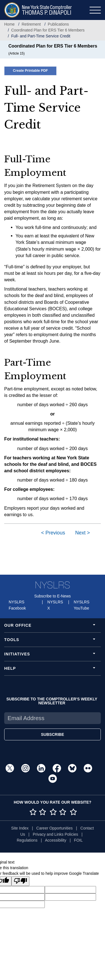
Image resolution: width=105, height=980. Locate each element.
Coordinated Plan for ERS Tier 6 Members (48, 30)
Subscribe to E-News (53, 596)
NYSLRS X (55, 605)
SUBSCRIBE (52, 734)
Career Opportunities (55, 828)
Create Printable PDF (30, 71)
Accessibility (55, 840)
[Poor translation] (20, 881)
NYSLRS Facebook (17, 605)
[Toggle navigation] (95, 10)
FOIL (78, 840)
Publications (59, 24)
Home (9, 24)
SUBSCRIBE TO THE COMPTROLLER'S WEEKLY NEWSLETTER (52, 701)
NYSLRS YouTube (81, 605)
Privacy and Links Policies (55, 834)
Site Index (20, 828)
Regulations (27, 840)
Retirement (31, 24)
